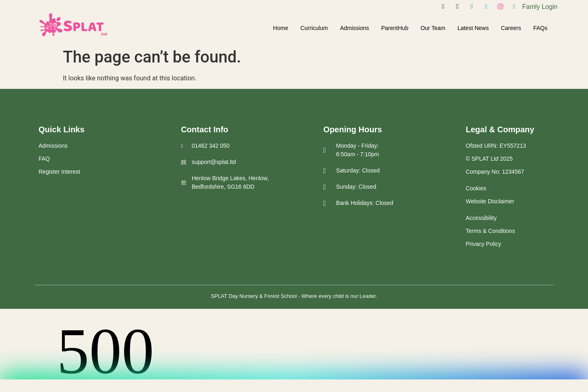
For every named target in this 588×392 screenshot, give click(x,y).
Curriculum (314, 28)
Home (280, 28)
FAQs (540, 28)
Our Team (433, 28)
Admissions (354, 28)
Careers (511, 28)
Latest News (473, 28)
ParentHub (395, 28)
